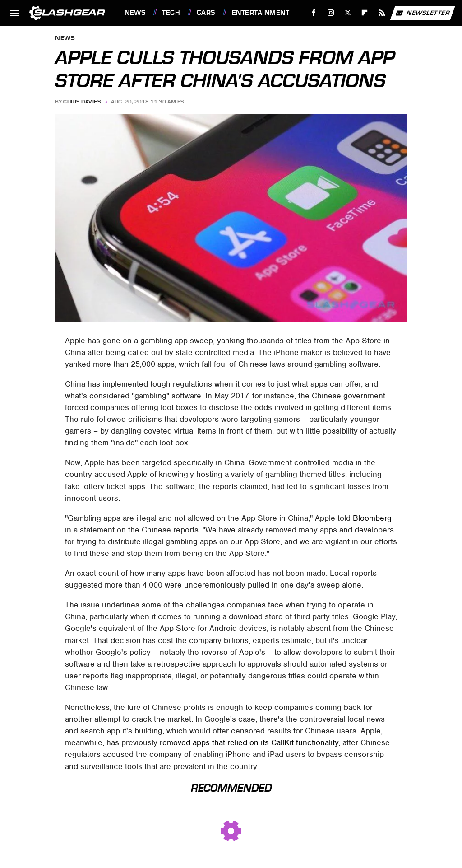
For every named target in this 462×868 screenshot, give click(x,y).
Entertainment (261, 13)
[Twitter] (348, 13)
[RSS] (382, 13)
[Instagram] (331, 13)
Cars (206, 13)
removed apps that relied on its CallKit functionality (249, 742)
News (135, 13)
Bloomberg (372, 518)
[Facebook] (314, 13)
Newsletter (422, 13)
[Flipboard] (365, 13)
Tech (171, 13)
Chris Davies (82, 102)
